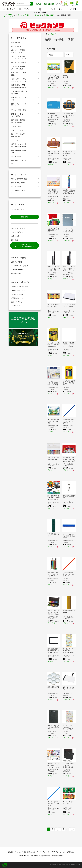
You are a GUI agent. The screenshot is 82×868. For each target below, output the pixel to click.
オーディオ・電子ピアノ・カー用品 (19, 67)
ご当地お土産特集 (18, 270)
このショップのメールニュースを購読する (25, 246)
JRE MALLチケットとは (58, 852)
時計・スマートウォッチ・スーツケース (19, 80)
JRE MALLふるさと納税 (19, 286)
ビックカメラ (36, 15)
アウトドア (15, 140)
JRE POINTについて (43, 852)
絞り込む (25, 217)
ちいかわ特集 (16, 186)
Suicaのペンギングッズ (20, 266)
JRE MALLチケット (18, 290)
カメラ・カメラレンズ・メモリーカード (19, 57)
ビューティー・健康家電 (19, 74)
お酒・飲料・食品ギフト (19, 151)
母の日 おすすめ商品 (19, 179)
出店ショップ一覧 (22, 15)
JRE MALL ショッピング (8, 15)
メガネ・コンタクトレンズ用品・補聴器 (19, 145)
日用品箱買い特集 (18, 183)
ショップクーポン (18, 228)
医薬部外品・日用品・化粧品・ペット (19, 86)
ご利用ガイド (16, 240)
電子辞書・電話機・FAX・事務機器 (19, 121)
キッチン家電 (16, 46)
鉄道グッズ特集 (17, 262)
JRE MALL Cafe (17, 306)
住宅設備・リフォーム (19, 161)
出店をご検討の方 (45, 856)
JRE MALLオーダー (18, 298)
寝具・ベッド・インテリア (19, 105)
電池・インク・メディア (19, 99)
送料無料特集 (16, 273)
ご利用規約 (70, 852)
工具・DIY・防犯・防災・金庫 (19, 92)
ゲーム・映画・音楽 (19, 110)
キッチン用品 (16, 156)
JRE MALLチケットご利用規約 (28, 856)
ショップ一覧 (21, 852)
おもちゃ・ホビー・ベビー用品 (19, 115)
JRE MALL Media (17, 294)
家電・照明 (15, 42)
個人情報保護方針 (57, 856)
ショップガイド (17, 232)
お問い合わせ (16, 236)
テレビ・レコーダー (19, 62)
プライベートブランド (19, 191)
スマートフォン (17, 130)
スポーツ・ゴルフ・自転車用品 (19, 135)
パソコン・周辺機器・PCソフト (18, 51)
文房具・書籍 (49, 15)
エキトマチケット (18, 302)
